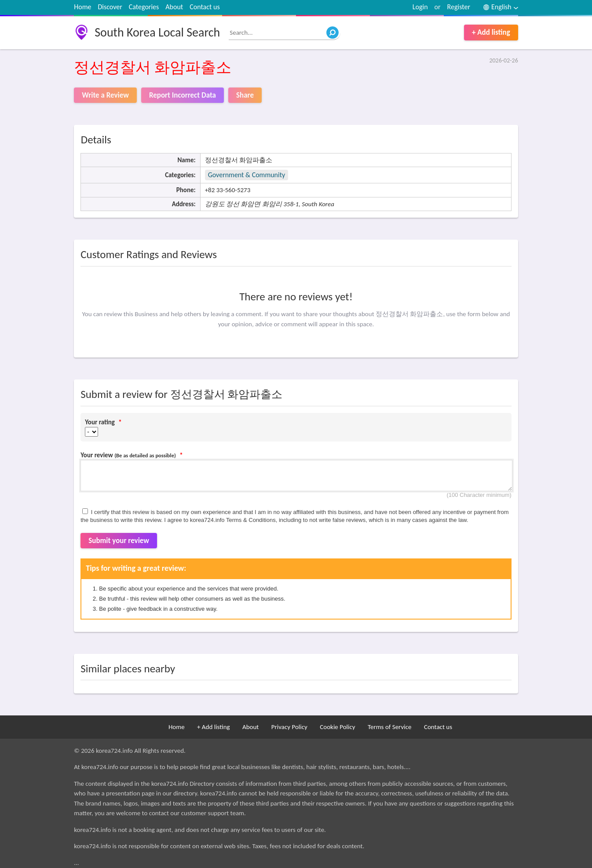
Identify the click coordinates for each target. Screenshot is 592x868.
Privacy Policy (289, 727)
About (174, 7)
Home (82, 7)
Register (459, 7)
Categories (144, 7)
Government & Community (247, 175)
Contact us (205, 7)
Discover (110, 7)
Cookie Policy (337, 727)
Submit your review (119, 541)
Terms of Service (390, 727)
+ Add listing (491, 32)
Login (420, 7)
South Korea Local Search (157, 32)
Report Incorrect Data (183, 95)
